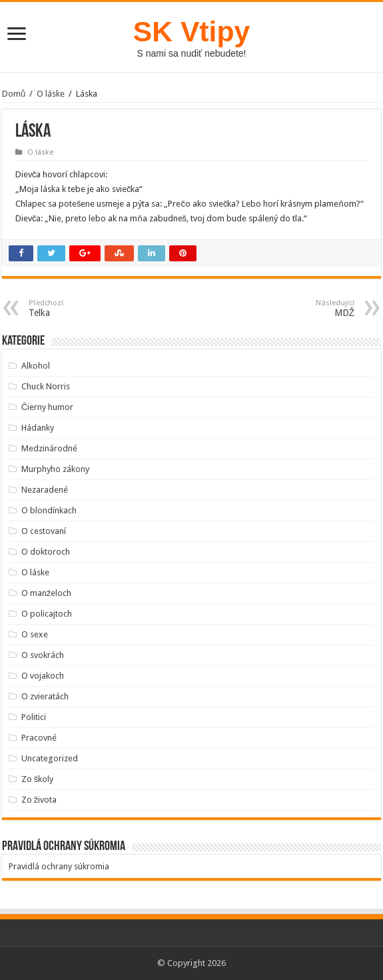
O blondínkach (49, 510)
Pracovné (39, 738)
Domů (14, 94)
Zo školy (38, 779)
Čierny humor (47, 407)
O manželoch (47, 593)
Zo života (39, 800)
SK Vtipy (191, 31)
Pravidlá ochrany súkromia (59, 866)
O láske (51, 94)
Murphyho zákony (55, 469)
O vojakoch (43, 676)
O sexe (35, 634)
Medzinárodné (49, 448)
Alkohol (36, 366)
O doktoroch (46, 552)
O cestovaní (44, 531)
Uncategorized (50, 758)
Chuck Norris (46, 386)
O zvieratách (45, 696)
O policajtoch (47, 614)
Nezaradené (45, 490)
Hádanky (38, 428)
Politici (34, 717)
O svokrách (43, 655)
